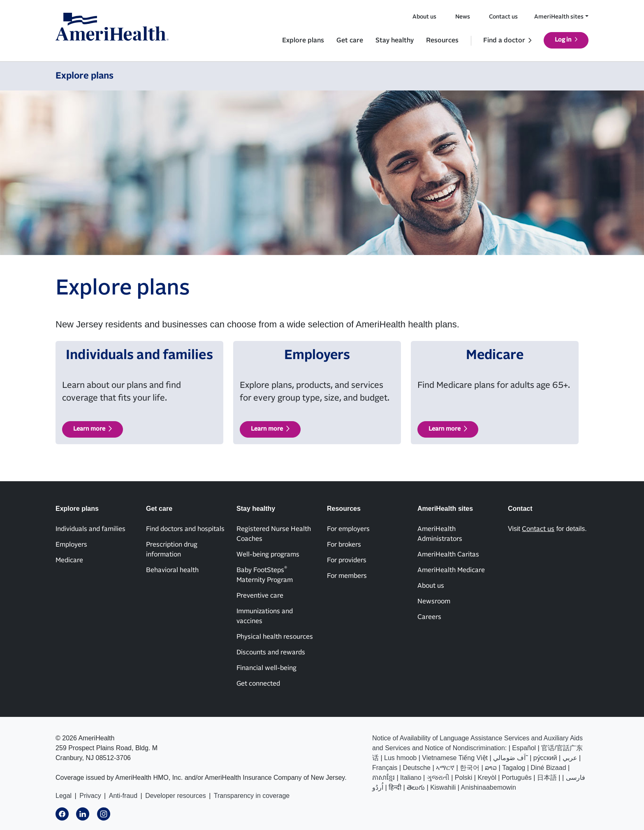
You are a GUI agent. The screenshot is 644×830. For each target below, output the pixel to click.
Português (517, 778)
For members (347, 576)
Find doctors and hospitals (185, 529)
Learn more (89, 429)
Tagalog (514, 768)
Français (385, 768)
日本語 (547, 778)
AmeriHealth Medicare (451, 570)
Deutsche (417, 768)
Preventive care (260, 596)
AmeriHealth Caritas (448, 554)
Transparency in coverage (252, 796)
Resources (442, 40)
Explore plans (303, 40)
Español (524, 748)
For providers (347, 560)
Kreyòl (487, 778)
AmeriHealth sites (559, 17)
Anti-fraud (123, 796)
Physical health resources (275, 637)
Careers (429, 617)
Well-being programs (268, 554)
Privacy (90, 796)
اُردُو (378, 787)
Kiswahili (443, 787)
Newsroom (434, 601)
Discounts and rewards (271, 652)
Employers (71, 545)
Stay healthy (395, 40)
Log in (563, 40)
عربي (570, 758)
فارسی (576, 778)
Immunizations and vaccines (265, 616)
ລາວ (491, 768)
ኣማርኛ (445, 768)
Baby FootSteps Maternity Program (265, 575)
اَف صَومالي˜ (511, 758)
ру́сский (545, 758)
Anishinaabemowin (489, 787)
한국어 (470, 768)
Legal (64, 796)
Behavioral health (172, 570)
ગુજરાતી (438, 778)
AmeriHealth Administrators (440, 534)
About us (424, 17)
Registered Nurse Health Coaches (274, 534)
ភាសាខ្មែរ (383, 778)
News (463, 17)
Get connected (258, 684)
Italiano (411, 778)
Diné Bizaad (548, 768)
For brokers (344, 545)
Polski (464, 778)
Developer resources (176, 796)
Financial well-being (266, 668)
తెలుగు (416, 787)
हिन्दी (395, 787)
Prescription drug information (172, 549)
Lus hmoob (400, 758)
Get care (350, 40)
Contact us (503, 17)
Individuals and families (90, 529)
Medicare (69, 560)
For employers (348, 529)
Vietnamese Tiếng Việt (455, 758)
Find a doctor (504, 40)
